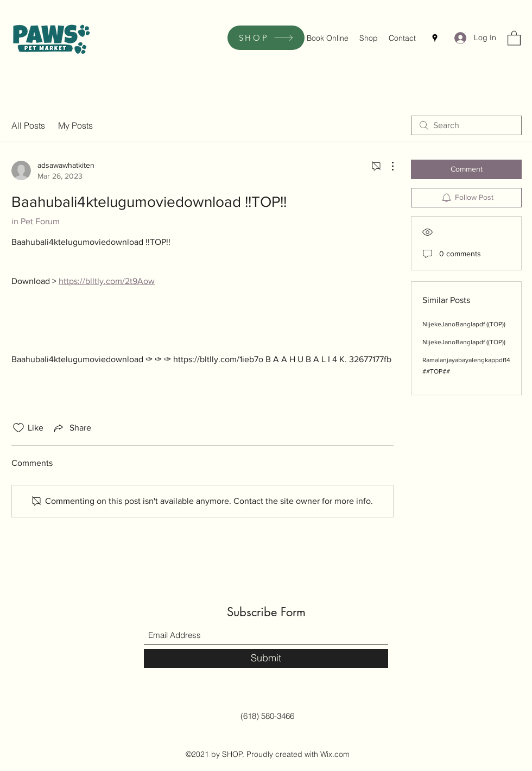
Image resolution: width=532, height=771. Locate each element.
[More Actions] (387, 166)
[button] (514, 38)
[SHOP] (266, 38)
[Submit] (266, 658)
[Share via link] (72, 428)
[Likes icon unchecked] (18, 428)
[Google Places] (435, 38)
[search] (466, 125)
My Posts (75, 125)
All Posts (28, 125)
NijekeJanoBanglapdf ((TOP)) (464, 324)
